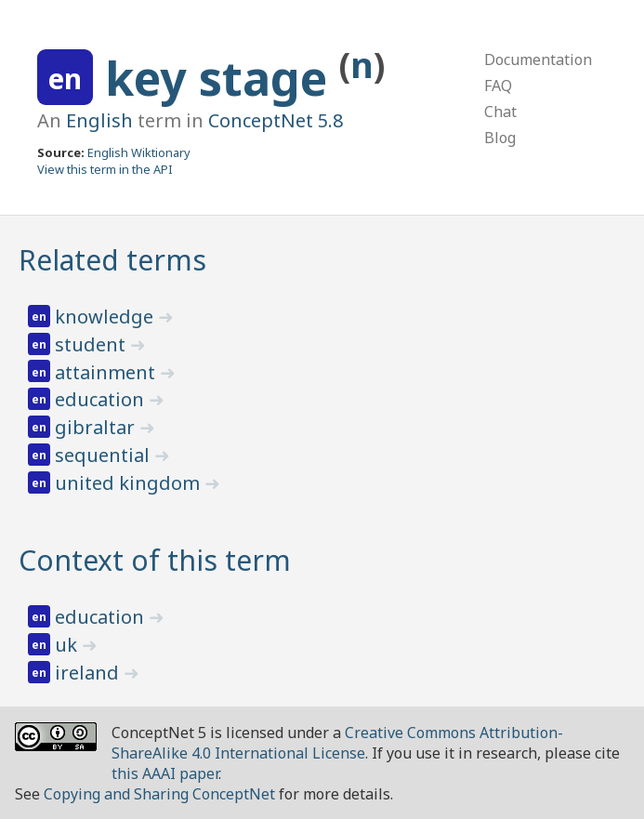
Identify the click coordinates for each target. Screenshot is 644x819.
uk (68, 645)
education (102, 399)
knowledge (106, 317)
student (92, 344)
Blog (500, 138)
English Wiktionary (139, 152)
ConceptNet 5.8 (276, 120)
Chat (500, 112)
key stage (222, 78)
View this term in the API (105, 169)
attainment (107, 372)
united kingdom (130, 483)
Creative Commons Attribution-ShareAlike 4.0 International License (337, 743)
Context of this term (155, 560)
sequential (105, 455)
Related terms (112, 260)
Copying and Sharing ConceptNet (159, 794)
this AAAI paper (165, 773)
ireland (89, 673)
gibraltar (97, 427)
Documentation (538, 59)
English (99, 120)
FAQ (498, 86)
